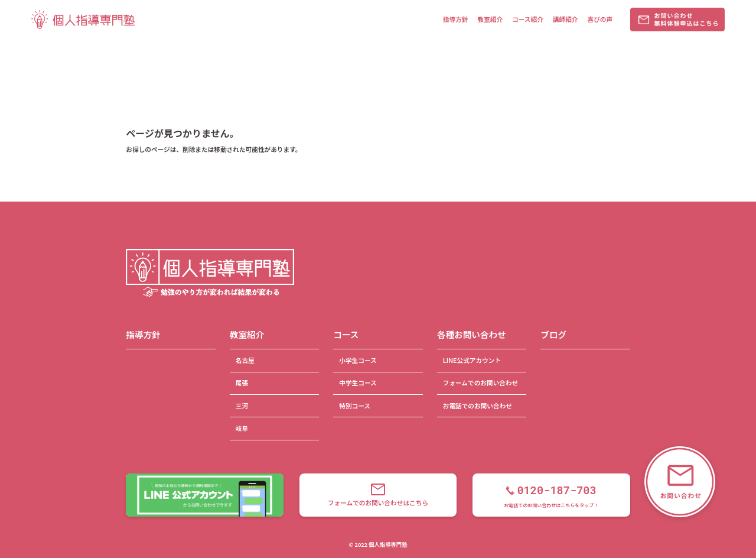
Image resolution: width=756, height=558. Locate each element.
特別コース (355, 406)
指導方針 (456, 19)
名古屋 (245, 360)
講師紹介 (566, 19)
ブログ (553, 334)
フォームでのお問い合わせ (481, 383)
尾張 (242, 383)
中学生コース (358, 383)
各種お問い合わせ (472, 334)
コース (346, 334)
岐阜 (242, 428)
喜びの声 (600, 19)
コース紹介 (528, 19)
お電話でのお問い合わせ (478, 406)
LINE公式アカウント (472, 360)
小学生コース (358, 360)
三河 (242, 406)
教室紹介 (490, 19)
